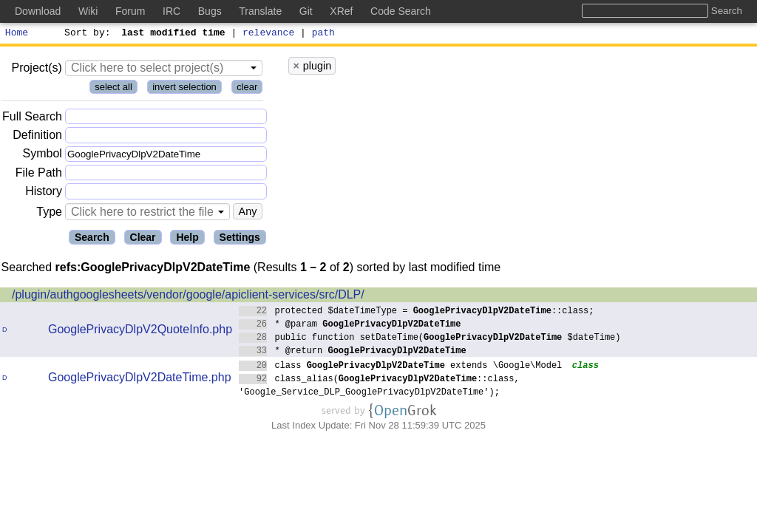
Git (306, 11)
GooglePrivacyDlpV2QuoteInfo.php (140, 331)
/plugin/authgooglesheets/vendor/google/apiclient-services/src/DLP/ (188, 297)
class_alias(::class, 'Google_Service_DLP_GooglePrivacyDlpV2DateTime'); (379, 387)
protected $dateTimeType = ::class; (417, 312)
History (44, 193)
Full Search (32, 119)
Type (49, 214)
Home (17, 34)
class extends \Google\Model (401, 367)
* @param (350, 325)
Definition (37, 137)
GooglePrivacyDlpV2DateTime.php (140, 379)
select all (113, 89)
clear (247, 89)
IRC (172, 11)
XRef (341, 11)
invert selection (184, 89)
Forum (130, 11)
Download (38, 11)
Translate (260, 11)
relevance (269, 34)
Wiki (88, 11)
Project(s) (36, 70)
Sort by (85, 34)
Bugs (210, 11)
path (323, 34)
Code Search (401, 11)
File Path (39, 175)
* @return (353, 352)
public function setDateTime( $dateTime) (430, 339)
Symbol (43, 156)
